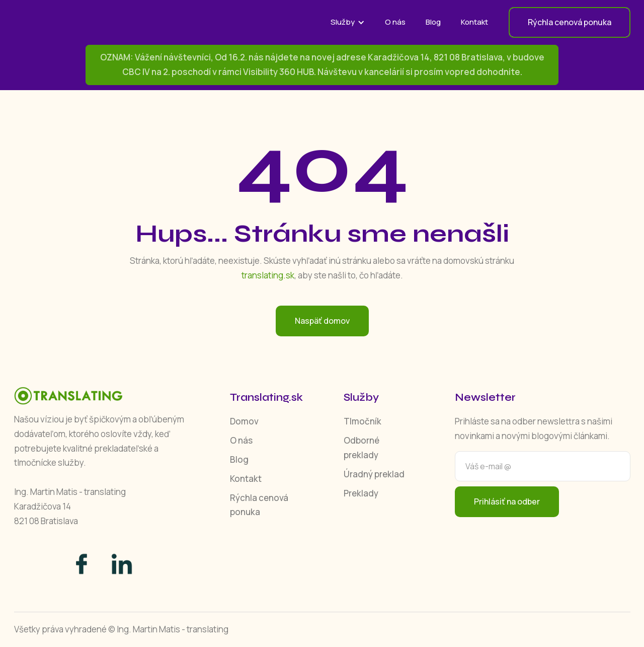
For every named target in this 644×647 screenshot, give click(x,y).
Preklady (361, 493)
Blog (433, 22)
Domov (244, 421)
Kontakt (474, 22)
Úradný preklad (374, 474)
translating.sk (268, 275)
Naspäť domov (322, 321)
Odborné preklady (361, 448)
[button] (348, 22)
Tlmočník (363, 421)
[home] (90, 22)
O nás (395, 22)
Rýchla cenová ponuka (259, 505)
